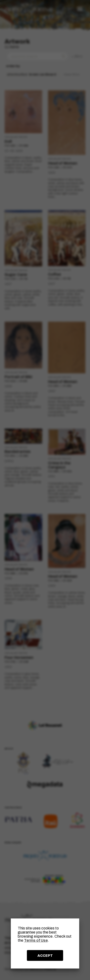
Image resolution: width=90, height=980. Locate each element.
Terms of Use (36, 940)
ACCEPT (45, 956)
